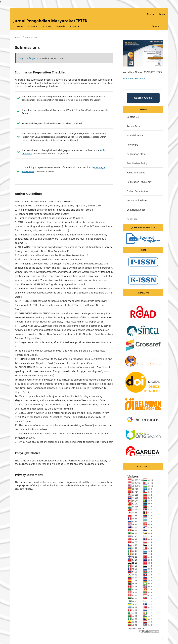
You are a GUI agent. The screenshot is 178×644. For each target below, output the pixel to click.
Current (33, 26)
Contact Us (133, 117)
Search (61, 26)
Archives (47, 26)
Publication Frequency (139, 182)
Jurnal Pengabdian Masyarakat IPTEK (50, 21)
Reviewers (132, 145)
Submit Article (143, 98)
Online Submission (137, 191)
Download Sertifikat (134, 79)
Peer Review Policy (137, 163)
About (74, 26)
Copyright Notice (136, 210)
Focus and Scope (136, 173)
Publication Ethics (137, 154)
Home (20, 26)
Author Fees (133, 126)
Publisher (132, 219)
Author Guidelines (137, 200)
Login (162, 14)
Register (151, 14)
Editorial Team (135, 135)
